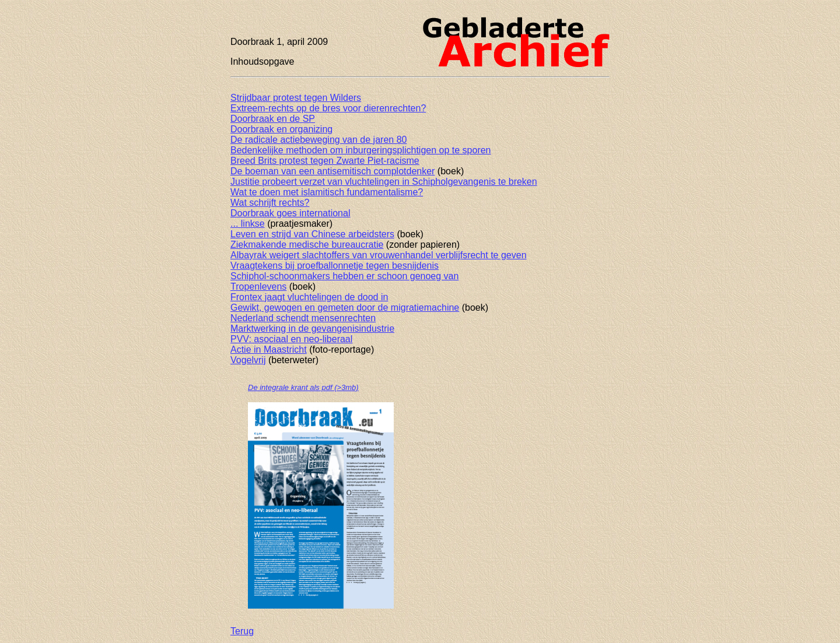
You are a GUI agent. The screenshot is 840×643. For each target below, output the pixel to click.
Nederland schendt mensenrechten (303, 318)
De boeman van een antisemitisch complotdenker (332, 171)
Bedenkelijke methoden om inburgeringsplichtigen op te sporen (361, 150)
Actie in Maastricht (269, 349)
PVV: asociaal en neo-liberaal (291, 339)
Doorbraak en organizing (281, 129)
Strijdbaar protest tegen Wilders (296, 98)
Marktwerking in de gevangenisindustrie (312, 328)
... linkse (248, 224)
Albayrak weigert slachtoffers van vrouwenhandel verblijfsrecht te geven (379, 255)
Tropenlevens (258, 287)
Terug (242, 631)
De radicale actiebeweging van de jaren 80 (318, 140)
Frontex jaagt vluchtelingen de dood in (309, 297)
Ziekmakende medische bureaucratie (307, 245)
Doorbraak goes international (290, 213)
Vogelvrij (248, 360)
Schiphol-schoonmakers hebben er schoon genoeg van (344, 276)
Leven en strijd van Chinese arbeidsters (312, 234)
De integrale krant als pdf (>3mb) (303, 387)
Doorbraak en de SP (273, 119)
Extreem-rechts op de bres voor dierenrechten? (328, 108)
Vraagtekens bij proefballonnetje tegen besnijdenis (335, 266)
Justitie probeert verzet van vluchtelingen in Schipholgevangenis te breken (384, 182)
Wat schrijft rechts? (270, 203)
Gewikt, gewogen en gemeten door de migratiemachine (345, 308)
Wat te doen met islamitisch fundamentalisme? (327, 192)
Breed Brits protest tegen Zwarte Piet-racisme (325, 161)
